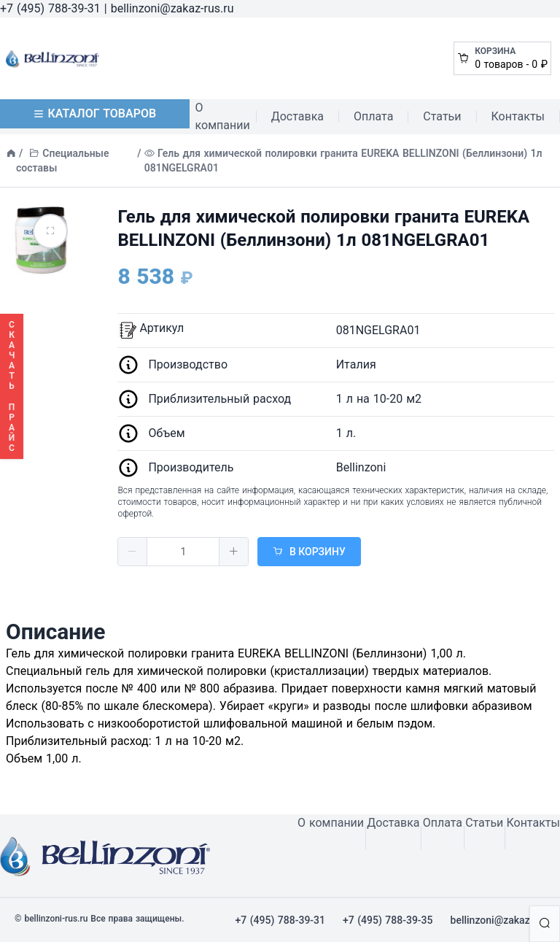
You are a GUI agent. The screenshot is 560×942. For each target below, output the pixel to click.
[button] (133, 552)
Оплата (373, 116)
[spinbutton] (183, 552)
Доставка (297, 116)
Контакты (518, 116)
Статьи (442, 116)
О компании (223, 116)
